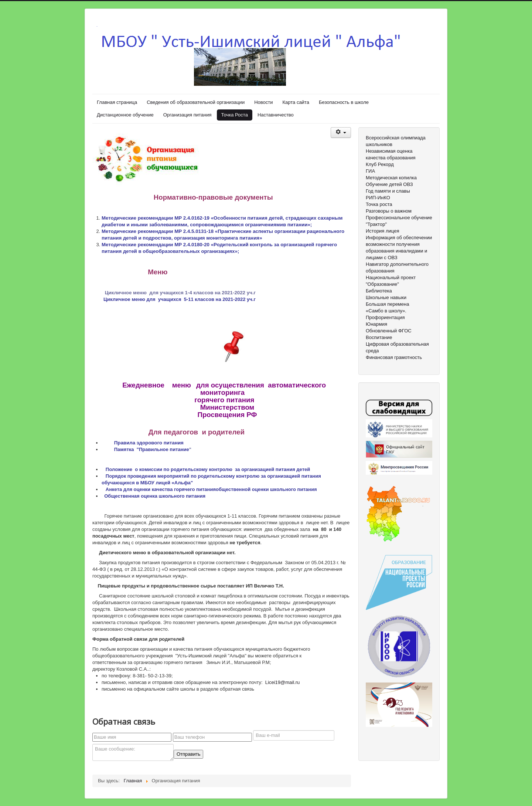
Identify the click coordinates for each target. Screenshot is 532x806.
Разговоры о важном (389, 211)
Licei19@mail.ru (282, 682)
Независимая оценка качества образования (391, 154)
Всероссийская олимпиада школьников (396, 141)
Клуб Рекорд (380, 164)
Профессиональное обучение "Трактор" (399, 221)
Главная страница (117, 102)
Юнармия (376, 324)
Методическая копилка (391, 178)
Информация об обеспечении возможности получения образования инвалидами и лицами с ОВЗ (399, 248)
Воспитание (379, 337)
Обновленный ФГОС (389, 331)
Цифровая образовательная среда (397, 347)
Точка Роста (235, 115)
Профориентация (385, 317)
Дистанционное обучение (125, 115)
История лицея (382, 231)
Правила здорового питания (149, 443)
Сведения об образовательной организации (196, 102)
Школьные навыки (386, 297)
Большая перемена (387, 304)
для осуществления (231, 385)
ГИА (370, 171)
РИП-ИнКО (378, 198)
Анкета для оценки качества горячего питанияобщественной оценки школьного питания (211, 489)
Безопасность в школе (344, 102)
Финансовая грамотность (394, 357)
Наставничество (276, 115)
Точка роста (379, 204)
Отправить (188, 754)
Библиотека (379, 291)
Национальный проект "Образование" (391, 281)
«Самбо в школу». (386, 311)
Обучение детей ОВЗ (389, 184)
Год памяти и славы (388, 191)
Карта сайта (296, 102)
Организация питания (187, 115)
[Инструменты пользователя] (341, 133)
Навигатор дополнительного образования (397, 267)
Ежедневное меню (158, 385)
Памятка (125, 449)
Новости (263, 102)
